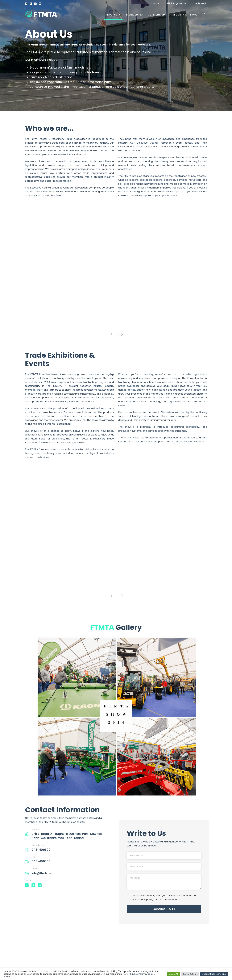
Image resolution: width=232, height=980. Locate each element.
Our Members (157, 15)
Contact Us (158, 3)
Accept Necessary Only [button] (214, 974)
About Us (113, 15)
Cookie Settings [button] (190, 974)
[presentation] (112, 334)
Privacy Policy (137, 974)
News (194, 15)
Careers (178, 15)
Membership (134, 15)
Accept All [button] (173, 974)
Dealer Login (200, 3)
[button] (204, 15)
